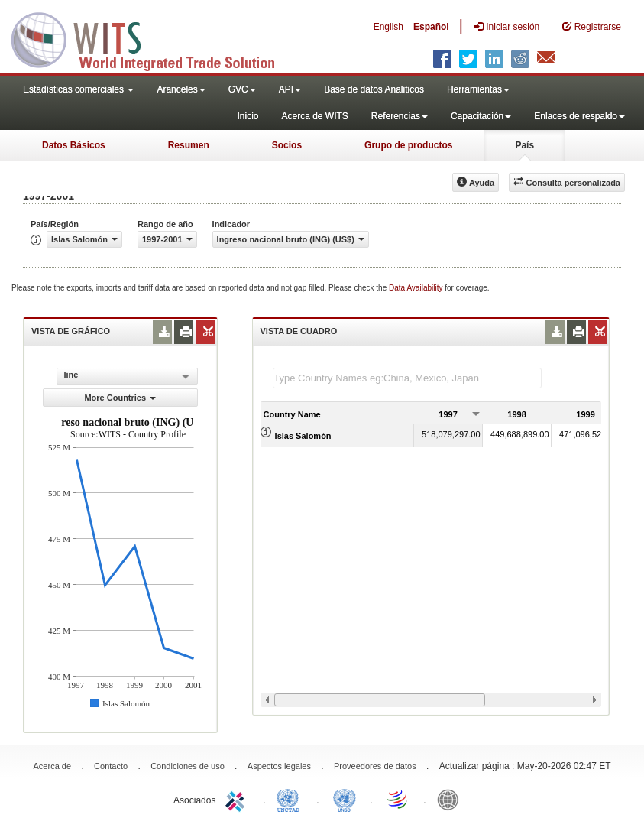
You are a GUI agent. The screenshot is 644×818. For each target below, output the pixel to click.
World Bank (451, 799)
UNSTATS (345, 799)
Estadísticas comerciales (78, 89)
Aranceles (181, 89)
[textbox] (407, 378)
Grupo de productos (408, 145)
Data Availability (417, 288)
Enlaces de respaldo (579, 116)
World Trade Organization (398, 799)
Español (431, 27)
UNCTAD (291, 799)
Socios (287, 145)
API (290, 89)
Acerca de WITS (314, 116)
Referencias (400, 116)
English (388, 27)
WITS (153, 38)
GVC (242, 89)
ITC (238, 799)
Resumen (189, 145)
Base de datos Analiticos (374, 89)
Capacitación (481, 116)
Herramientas (478, 89)
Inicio (248, 116)
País (524, 145)
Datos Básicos (74, 145)
